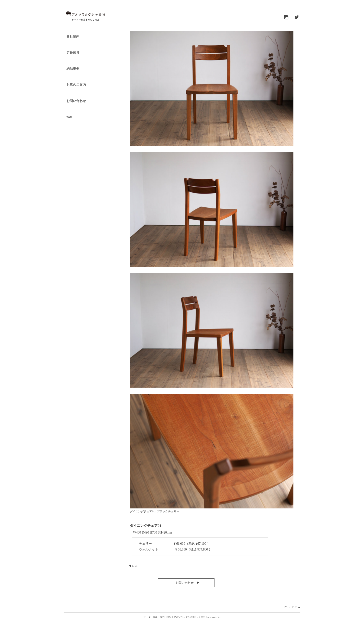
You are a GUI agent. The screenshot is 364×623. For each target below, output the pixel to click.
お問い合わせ (76, 101)
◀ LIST (133, 566)
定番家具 (73, 53)
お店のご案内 (76, 85)
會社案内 (73, 37)
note (69, 117)
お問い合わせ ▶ (186, 583)
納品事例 (73, 69)
